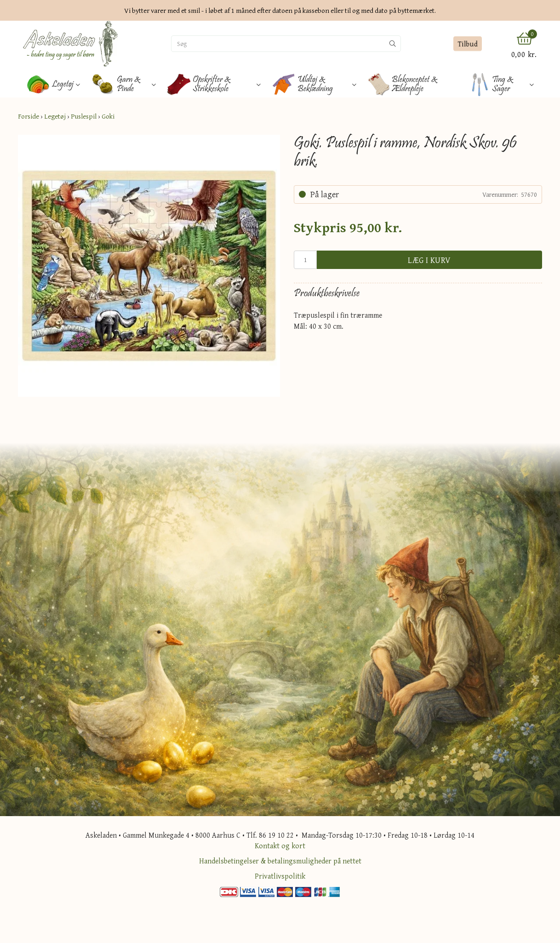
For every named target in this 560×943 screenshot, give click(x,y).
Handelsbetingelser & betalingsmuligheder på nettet (280, 861)
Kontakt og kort (280, 846)
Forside (29, 116)
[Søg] (278, 44)
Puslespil (84, 116)
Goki (108, 116)
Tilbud (467, 44)
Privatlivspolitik (280, 876)
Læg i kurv (429, 260)
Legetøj (55, 116)
